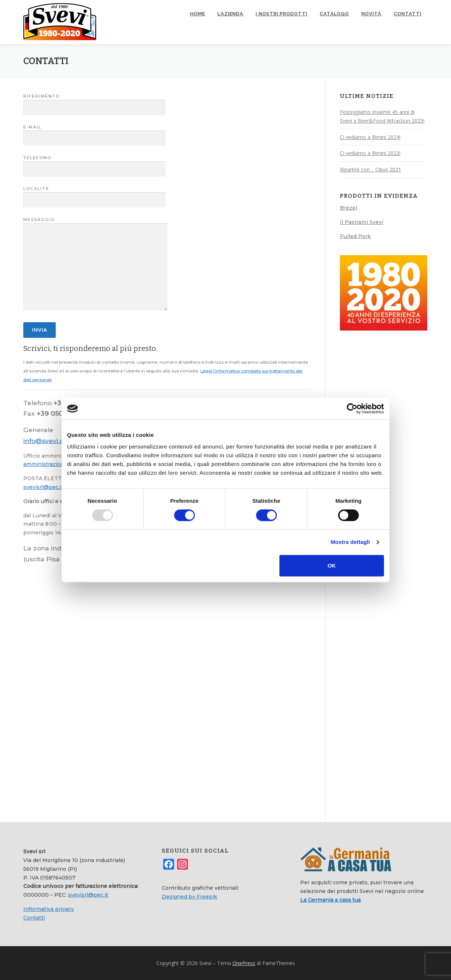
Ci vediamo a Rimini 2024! (370, 137)
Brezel (348, 208)
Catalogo (334, 14)
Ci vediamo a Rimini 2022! (370, 153)
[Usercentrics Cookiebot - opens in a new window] (352, 408)
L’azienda (230, 14)
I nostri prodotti (282, 14)
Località (94, 194)
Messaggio (95, 264)
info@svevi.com (49, 440)
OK (332, 566)
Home (198, 14)
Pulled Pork (355, 236)
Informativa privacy (49, 909)
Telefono (94, 163)
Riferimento (94, 102)
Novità (371, 14)
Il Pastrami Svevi (362, 222)
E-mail (94, 133)
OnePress (244, 963)
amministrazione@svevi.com (61, 464)
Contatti (408, 14)
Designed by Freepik (189, 896)
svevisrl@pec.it (43, 487)
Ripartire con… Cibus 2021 (370, 169)
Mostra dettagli (350, 542)
